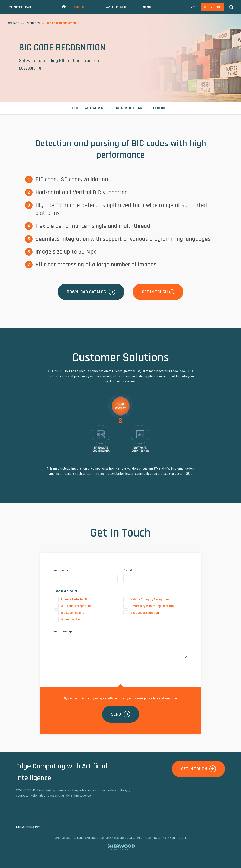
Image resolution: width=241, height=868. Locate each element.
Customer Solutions (127, 108)
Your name (61, 570)
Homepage (12, 23)
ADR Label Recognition (72, 606)
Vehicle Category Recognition (146, 600)
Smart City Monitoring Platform (149, 606)
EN (191, 7)
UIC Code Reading (69, 613)
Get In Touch (213, 7)
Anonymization (68, 620)
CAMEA (19, 7)
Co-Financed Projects (114, 7)
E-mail (128, 570)
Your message (63, 631)
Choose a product (65, 591)
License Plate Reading (72, 600)
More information (165, 698)
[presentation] (82, 669)
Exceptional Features (88, 108)
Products (81, 7)
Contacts (146, 7)
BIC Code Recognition (141, 613)
